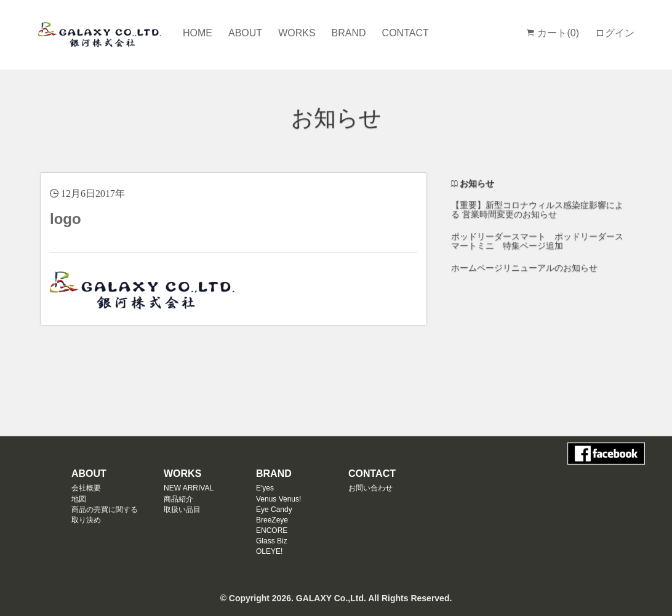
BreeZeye (272, 520)
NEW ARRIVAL (189, 488)
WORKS (297, 33)
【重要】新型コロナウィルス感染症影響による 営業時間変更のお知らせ (537, 210)
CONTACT (406, 33)
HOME (198, 33)
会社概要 (86, 488)
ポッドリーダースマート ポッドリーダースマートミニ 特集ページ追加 (537, 241)
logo (66, 219)
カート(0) (553, 33)
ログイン (615, 33)
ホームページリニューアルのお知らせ (524, 268)
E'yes (265, 488)
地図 (79, 499)
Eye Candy (274, 510)
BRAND (349, 33)
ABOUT (245, 33)
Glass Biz (272, 541)
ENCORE (272, 530)
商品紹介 (178, 499)
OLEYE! (269, 551)
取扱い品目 (182, 510)
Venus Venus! (278, 499)
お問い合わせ (370, 488)
